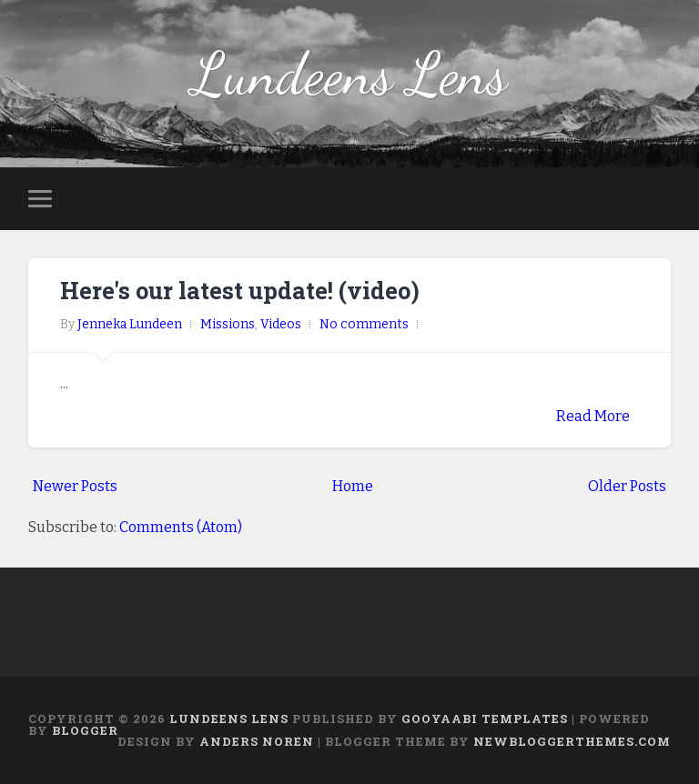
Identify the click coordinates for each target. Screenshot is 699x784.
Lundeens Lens (349, 74)
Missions (228, 324)
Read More (593, 416)
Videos (281, 324)
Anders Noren (257, 741)
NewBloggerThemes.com (572, 741)
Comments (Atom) (181, 527)
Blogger (85, 730)
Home (353, 486)
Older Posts (627, 486)
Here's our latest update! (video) (240, 290)
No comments (364, 324)
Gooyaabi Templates (485, 719)
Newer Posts (75, 486)
